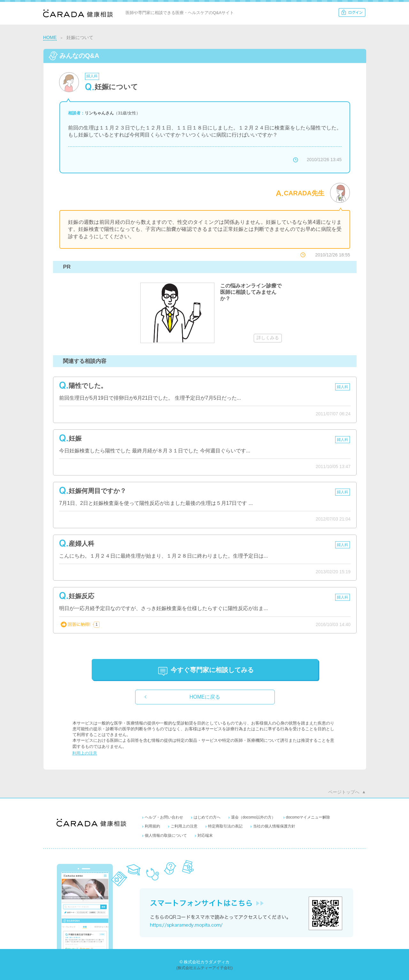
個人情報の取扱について (166, 835)
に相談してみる (212, 670)
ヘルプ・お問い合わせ (164, 817)
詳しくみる (268, 338)
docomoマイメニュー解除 (308, 817)
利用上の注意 (85, 753)
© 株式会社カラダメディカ (204, 962)
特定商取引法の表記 (225, 826)
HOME (50, 37)
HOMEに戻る (205, 697)
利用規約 (152, 826)
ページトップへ (344, 792)
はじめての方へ (207, 817)
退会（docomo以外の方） (253, 817)
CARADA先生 (304, 193)
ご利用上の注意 (184, 826)
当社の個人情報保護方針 (274, 826)
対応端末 (205, 835)
